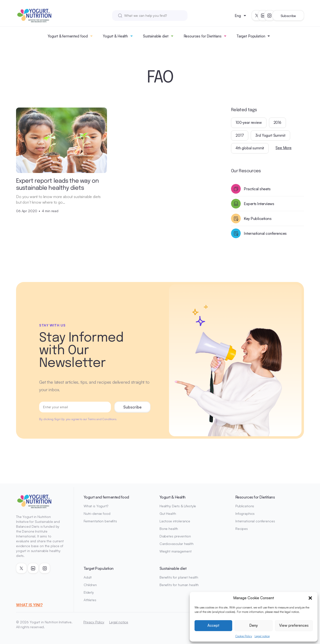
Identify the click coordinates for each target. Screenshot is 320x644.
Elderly (89, 592)
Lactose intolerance (175, 521)
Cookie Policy (244, 636)
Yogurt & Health (115, 36)
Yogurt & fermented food (68, 36)
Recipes (242, 529)
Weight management (176, 551)
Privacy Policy (94, 622)
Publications (245, 506)
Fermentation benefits (100, 521)
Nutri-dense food (97, 513)
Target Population (251, 36)
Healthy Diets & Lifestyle (178, 506)
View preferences (294, 625)
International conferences (255, 521)
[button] (310, 598)
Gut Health (168, 513)
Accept (213, 625)
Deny (253, 625)
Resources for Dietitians (203, 36)
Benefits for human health (179, 585)
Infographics (245, 513)
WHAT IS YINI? (29, 605)
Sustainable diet (156, 36)
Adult (88, 577)
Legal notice (262, 636)
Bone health (169, 529)
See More (284, 148)
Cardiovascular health (177, 544)
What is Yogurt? (96, 506)
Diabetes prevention (175, 536)
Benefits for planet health (179, 577)
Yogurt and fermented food (106, 497)
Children (90, 585)
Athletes (90, 600)
